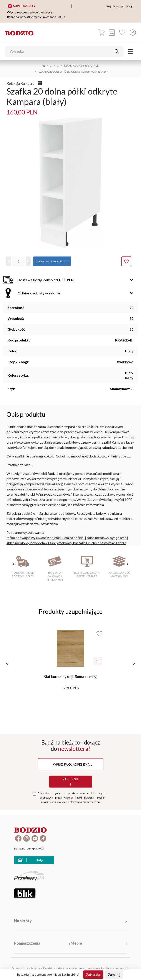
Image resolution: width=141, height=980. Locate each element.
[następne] (134, 663)
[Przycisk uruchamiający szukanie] (117, 51)
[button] (9, 261)
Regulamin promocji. (120, 6)
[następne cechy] (128, 564)
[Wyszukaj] (61, 51)
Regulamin (94, 968)
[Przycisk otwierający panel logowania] (133, 33)
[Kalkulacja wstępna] (112, 33)
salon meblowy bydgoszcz (106, 538)
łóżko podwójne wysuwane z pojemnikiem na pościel (45, 538)
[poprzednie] (7, 663)
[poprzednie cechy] (13, 564)
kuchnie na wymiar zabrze (107, 543)
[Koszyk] (101, 33)
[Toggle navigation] (131, 51)
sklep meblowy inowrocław (27, 543)
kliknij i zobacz (119, 456)
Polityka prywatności (115, 968)
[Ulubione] (122, 33)
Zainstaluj (93, 974)
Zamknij (114, 974)
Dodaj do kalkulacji (52, 261)
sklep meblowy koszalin (68, 543)
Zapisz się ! (71, 782)
